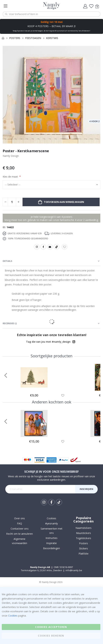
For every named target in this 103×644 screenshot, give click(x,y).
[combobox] (51, 14)
